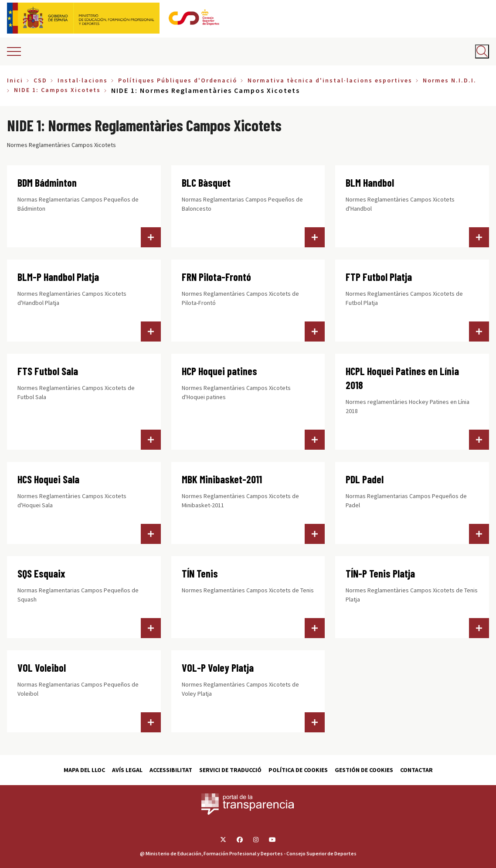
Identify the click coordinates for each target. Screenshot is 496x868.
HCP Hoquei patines (219, 371)
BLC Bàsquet (206, 183)
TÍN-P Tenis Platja (380, 573)
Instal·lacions (83, 80)
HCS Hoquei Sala (48, 479)
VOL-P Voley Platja (218, 668)
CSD (40, 80)
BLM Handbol (370, 183)
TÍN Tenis (200, 573)
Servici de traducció (230, 770)
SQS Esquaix (41, 573)
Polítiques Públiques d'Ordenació (178, 80)
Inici (15, 80)
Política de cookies (298, 770)
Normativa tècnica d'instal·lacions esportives (330, 80)
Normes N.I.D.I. (450, 80)
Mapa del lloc (84, 770)
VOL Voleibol (42, 668)
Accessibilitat (171, 770)
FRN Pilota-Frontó (216, 277)
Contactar (416, 770)
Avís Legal (127, 770)
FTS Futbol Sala (48, 371)
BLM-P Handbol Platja (58, 277)
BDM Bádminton (47, 183)
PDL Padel (365, 479)
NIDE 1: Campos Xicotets (57, 90)
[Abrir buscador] (482, 51)
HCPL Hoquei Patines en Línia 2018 (402, 378)
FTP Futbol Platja (379, 277)
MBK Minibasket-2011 (222, 479)
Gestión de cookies (364, 770)
